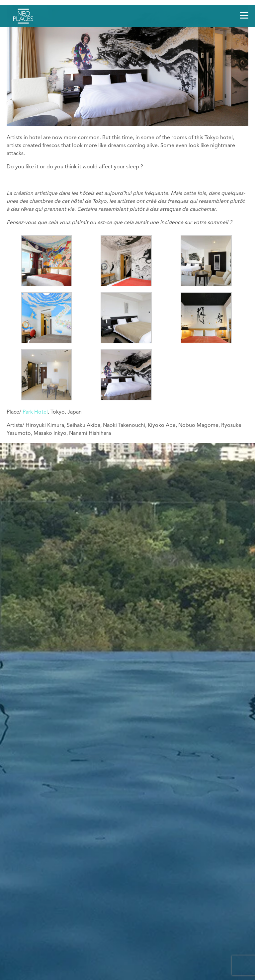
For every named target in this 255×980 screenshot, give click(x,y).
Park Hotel (35, 412)
